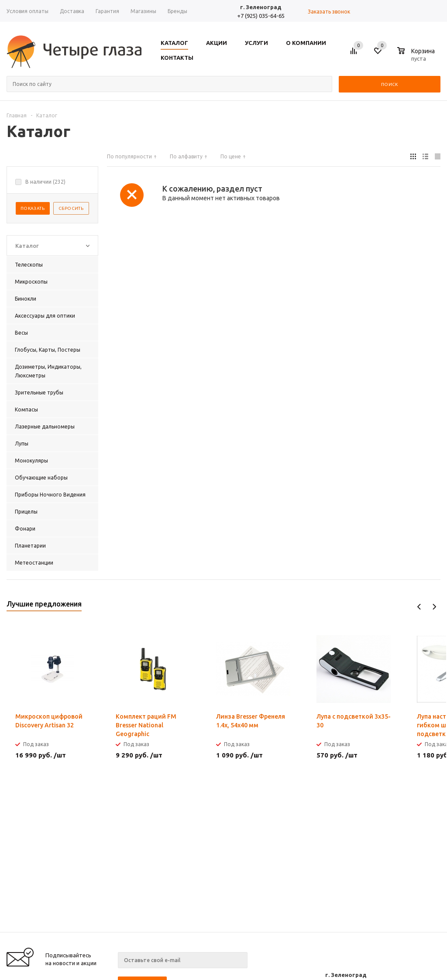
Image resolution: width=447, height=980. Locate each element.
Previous (419, 607)
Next (434, 607)
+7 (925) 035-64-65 (261, 16)
